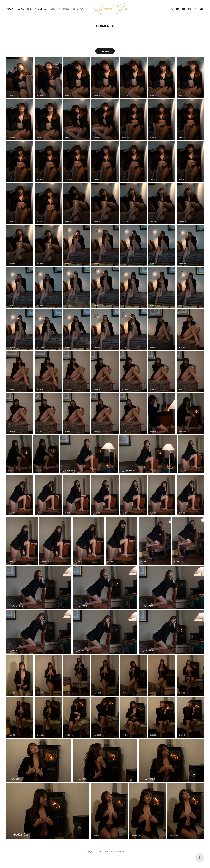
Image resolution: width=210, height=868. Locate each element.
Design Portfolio (60, 9)
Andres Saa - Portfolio (114, 852)
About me (40, 9)
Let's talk (78, 9)
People (20, 9)
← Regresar (105, 51)
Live (29, 9)
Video (10, 9)
